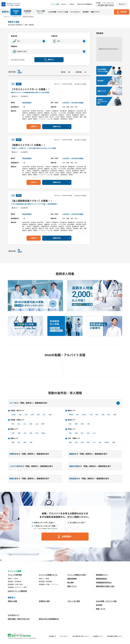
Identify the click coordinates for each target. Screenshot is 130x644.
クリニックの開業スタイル (48, 575)
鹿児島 (107, 443)
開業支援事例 (72, 579)
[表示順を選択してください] (71, 72)
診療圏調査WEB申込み (104, 583)
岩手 (26, 415)
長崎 (82, 443)
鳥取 (70, 433)
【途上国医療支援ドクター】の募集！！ (32, 201)
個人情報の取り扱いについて (81, 637)
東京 (78, 415)
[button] (29, 41)
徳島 (13, 443)
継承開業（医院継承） (46, 582)
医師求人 (6, 12)
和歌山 (44, 433)
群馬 (115, 415)
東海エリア (72, 420)
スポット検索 (41, 12)
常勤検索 (16, 12)
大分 (94, 443)
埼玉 (97, 415)
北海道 (14, 415)
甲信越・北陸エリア (17, 420)
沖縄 (113, 443)
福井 (31, 424)
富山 (19, 424)
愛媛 (25, 443)
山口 (94, 433)
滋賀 (13, 433)
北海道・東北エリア (17, 411)
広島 (88, 433)
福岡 (70, 443)
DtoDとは (64, 4)
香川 (19, 443)
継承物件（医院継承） (15, 582)
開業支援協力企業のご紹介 (105, 587)
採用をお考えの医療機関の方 (85, 4)
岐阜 (70, 424)
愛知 (82, 424)
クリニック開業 (55, 4)
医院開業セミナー (102, 575)
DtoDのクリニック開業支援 (17, 591)
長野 (43, 424)
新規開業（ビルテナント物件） (18, 588)
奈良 (37, 433)
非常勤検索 (28, 12)
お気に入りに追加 (81, 84)
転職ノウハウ (95, 12)
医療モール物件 (13, 579)
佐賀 (76, 443)
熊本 (88, 443)
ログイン (123, 4)
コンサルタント (75, 12)
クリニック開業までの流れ (77, 575)
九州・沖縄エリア (74, 438)
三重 (88, 424)
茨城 (103, 415)
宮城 (32, 415)
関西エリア (14, 429)
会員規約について (98, 637)
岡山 (82, 433)
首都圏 (71, 415)
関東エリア (72, 411)
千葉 (91, 415)
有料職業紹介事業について (115, 637)
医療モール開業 (44, 579)
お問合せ (72, 4)
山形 (44, 415)
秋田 (38, 415)
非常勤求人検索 (44, 601)
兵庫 (31, 433)
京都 (19, 433)
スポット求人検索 (74, 601)
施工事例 (70, 583)
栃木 (109, 415)
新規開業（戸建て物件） (16, 585)
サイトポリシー (64, 637)
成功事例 (86, 12)
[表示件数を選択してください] (87, 72)
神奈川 (84, 415)
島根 (76, 433)
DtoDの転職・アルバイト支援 (58, 12)
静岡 (76, 424)
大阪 (25, 433)
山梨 (37, 424)
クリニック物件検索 (15, 575)
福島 (50, 415)
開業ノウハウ (72, 587)
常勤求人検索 (12, 601)
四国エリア (14, 438)
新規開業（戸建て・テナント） (49, 585)
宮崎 (100, 443)
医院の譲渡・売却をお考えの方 (19, 619)
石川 (25, 424)
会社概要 (51, 637)
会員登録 (123, 12)
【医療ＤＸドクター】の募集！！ (28, 145)
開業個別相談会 (101, 579)
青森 (20, 415)
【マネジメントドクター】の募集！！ (30, 89)
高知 (31, 443)
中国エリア (72, 429)
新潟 (13, 424)
